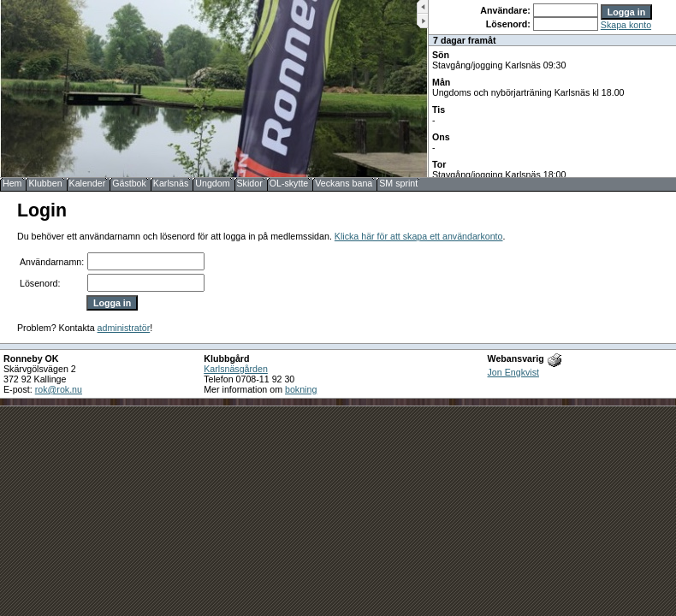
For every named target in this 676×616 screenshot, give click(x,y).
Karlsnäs (171, 183)
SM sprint (398, 183)
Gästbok (129, 183)
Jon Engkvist (513, 372)
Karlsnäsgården (236, 369)
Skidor (250, 183)
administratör (124, 328)
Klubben (45, 183)
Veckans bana (344, 183)
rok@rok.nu (59, 389)
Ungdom (212, 183)
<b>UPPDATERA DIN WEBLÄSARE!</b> (552, 89)
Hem (12, 183)
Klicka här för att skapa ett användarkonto (419, 236)
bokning (301, 389)
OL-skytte (289, 183)
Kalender (88, 183)
